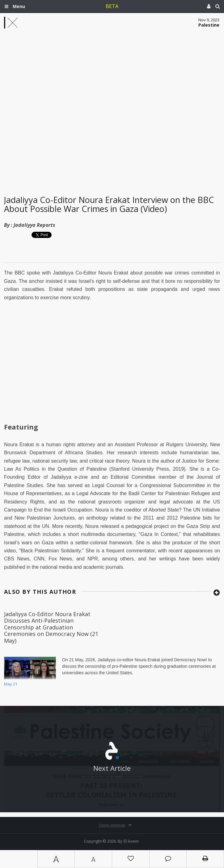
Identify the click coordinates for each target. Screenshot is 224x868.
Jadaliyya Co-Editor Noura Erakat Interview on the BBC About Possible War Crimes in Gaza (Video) (109, 204)
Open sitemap (112, 825)
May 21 (11, 684)
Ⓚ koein (131, 841)
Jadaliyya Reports (34, 225)
